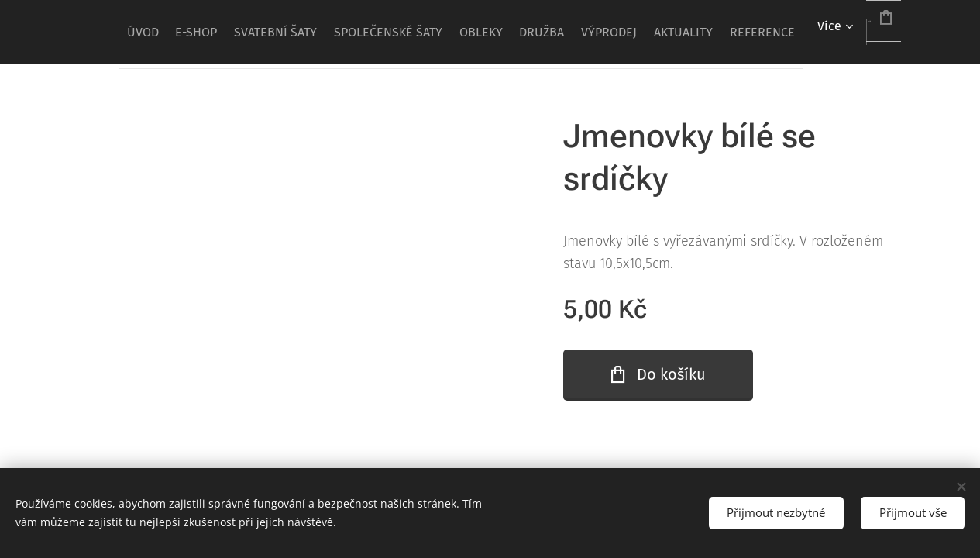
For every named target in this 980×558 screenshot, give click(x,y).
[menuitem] (274, 32)
